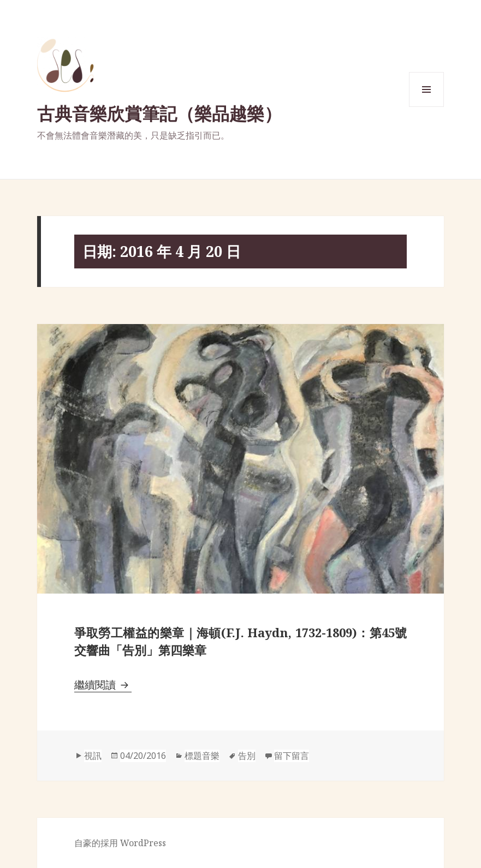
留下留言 (292, 756)
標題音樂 (202, 756)
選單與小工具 (426, 107)
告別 (247, 756)
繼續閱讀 (103, 685)
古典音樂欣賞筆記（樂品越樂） (159, 113)
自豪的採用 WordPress (120, 843)
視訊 (93, 756)
